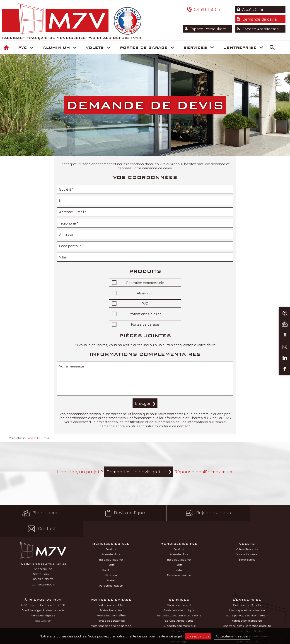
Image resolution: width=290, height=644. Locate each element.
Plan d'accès (36, 513)
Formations (179, 620)
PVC (145, 303)
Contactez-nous (43, 568)
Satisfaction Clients (247, 589)
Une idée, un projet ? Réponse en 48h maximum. (145, 472)
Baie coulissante (111, 544)
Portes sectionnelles (111, 599)
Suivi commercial (179, 589)
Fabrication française (247, 605)
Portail (111, 564)
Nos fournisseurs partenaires (247, 620)
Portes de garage (145, 324)
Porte (111, 549)
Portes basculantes (111, 605)
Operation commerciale (145, 283)
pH (49, 605)
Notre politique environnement (247, 599)
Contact (254, 513)
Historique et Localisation (247, 594)
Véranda (111, 559)
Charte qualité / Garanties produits (247, 610)
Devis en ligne (109, 513)
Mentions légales (43, 599)
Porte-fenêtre (111, 538)
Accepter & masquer (232, 636)
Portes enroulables (111, 589)
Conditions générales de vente (43, 594)
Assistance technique (179, 594)
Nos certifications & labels (247, 615)
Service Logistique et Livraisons (179, 599)
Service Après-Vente (179, 605)
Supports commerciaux (179, 610)
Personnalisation (111, 570)
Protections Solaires (145, 314)
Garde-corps (111, 554)
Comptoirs (179, 615)
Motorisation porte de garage (111, 610)
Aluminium (145, 293)
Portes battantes (111, 594)
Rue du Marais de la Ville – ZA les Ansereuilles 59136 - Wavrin (43, 553)
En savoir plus (198, 636)
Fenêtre (111, 533)
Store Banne (247, 544)
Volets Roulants (247, 533)
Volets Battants (247, 538)
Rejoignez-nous (181, 513)
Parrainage (179, 625)
